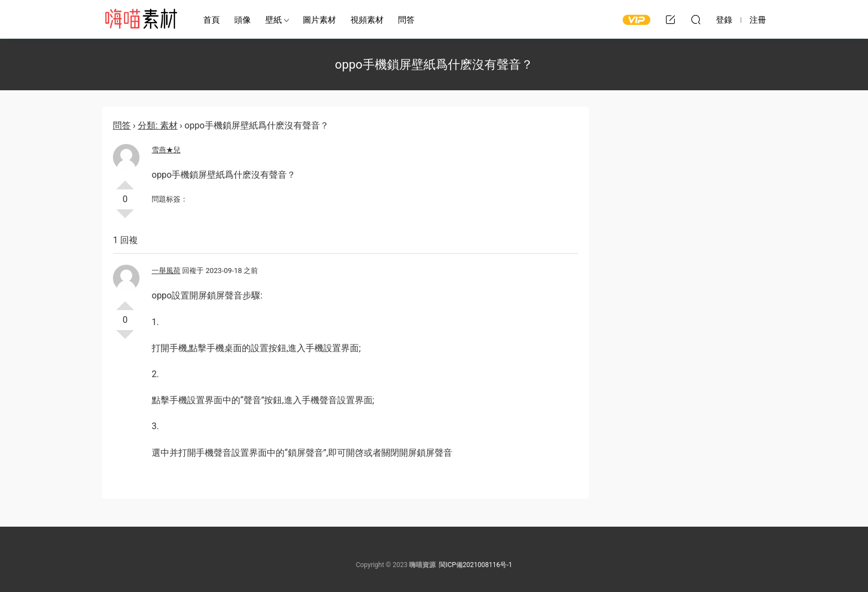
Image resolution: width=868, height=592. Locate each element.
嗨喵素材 (141, 19)
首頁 (211, 20)
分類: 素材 (158, 125)
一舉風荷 (166, 271)
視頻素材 (367, 20)
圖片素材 (319, 20)
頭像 (242, 20)
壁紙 (273, 20)
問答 (406, 20)
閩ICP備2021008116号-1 (476, 565)
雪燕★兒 (166, 150)
